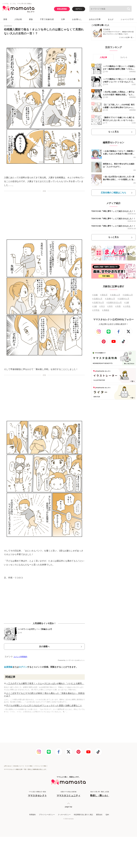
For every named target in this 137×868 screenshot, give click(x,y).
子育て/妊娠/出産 (47, 19)
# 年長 (118, 306)
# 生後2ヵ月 (128, 295)
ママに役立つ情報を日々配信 (37, 794)
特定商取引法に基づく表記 (83, 815)
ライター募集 (29, 766)
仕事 (63, 19)
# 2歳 (95, 306)
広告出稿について (18, 766)
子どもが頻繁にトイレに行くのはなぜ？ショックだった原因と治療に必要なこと (44, 706)
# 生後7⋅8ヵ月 (98, 302)
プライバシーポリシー (47, 815)
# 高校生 (106, 310)
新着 (5, 19)
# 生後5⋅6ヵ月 (123, 299)
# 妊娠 (95, 295)
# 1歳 (127, 302)
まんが (111, 19)
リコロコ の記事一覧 (127, 37)
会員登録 (8, 667)
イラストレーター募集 (40, 766)
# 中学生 (96, 310)
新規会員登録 (62, 9)
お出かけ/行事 (95, 19)
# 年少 (102, 306)
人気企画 (18, 19)
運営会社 (99, 815)
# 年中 (110, 306)
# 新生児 (104, 295)
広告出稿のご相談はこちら (114, 193)
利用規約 (32, 815)
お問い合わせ (8, 766)
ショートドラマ (127, 19)
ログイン (79, 9)
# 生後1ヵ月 (115, 295)
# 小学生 (127, 306)
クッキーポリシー (64, 815)
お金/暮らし (77, 19)
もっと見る (114, 132)
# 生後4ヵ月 (110, 299)
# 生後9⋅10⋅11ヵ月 (114, 302)
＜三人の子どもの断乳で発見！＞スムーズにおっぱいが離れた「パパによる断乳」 (45, 683)
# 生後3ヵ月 (97, 299)
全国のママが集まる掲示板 (68, 794)
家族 (31, 19)
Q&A (107, 815)
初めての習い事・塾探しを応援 (100, 794)
